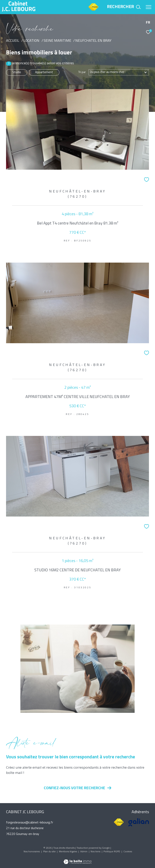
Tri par (82, 72)
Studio (17, 72)
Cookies (128, 852)
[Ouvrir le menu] (149, 7)
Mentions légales (68, 852)
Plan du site (50, 852)
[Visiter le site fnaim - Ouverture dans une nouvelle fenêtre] (119, 822)
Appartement (44, 72)
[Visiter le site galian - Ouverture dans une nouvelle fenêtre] (139, 822)
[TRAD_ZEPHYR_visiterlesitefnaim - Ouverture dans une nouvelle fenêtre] (93, 10)
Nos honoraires (32, 852)
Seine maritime (57, 41)
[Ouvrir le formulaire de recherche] (124, 7)
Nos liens (96, 852)
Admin (84, 852)
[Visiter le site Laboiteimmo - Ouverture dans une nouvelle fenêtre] (77, 859)
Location (31, 41)
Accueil (13, 41)
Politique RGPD (112, 852)
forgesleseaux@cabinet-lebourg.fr (30, 823)
